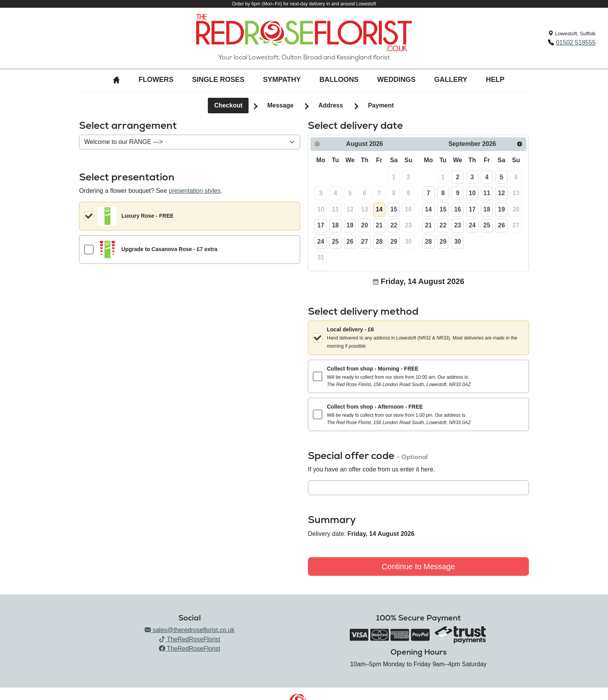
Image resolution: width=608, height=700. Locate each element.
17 (321, 225)
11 (487, 193)
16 (458, 209)
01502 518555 (576, 42)
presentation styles (194, 191)
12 (501, 193)
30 (458, 242)
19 (350, 225)
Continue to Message (418, 567)
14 (379, 209)
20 (364, 225)
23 (458, 225)
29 (394, 242)
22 (394, 225)
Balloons (339, 80)
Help (495, 80)
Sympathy (282, 80)
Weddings (396, 80)
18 (335, 225)
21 (379, 225)
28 (379, 242)
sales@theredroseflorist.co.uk (189, 630)
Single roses (218, 80)
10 (472, 193)
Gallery (451, 80)
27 (364, 242)
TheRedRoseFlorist (190, 639)
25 (335, 242)
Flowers (156, 80)
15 (394, 209)
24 (321, 242)
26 (350, 242)
